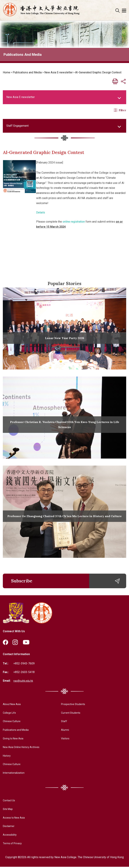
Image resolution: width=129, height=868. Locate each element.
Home (7, 72)
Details (41, 212)
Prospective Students (72, 705)
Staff (61, 722)
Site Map (8, 810)
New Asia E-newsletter (59, 72)
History (7, 757)
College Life (10, 714)
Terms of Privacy (13, 845)
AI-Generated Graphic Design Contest (98, 72)
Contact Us (10, 802)
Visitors (63, 740)
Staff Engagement (17, 126)
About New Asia (13, 705)
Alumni (62, 731)
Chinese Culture (13, 722)
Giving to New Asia (14, 740)
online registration (74, 222)
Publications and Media (27, 72)
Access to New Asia (15, 819)
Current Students (68, 714)
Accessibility (11, 836)
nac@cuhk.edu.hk (24, 682)
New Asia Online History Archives (24, 748)
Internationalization (15, 774)
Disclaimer (9, 827)
